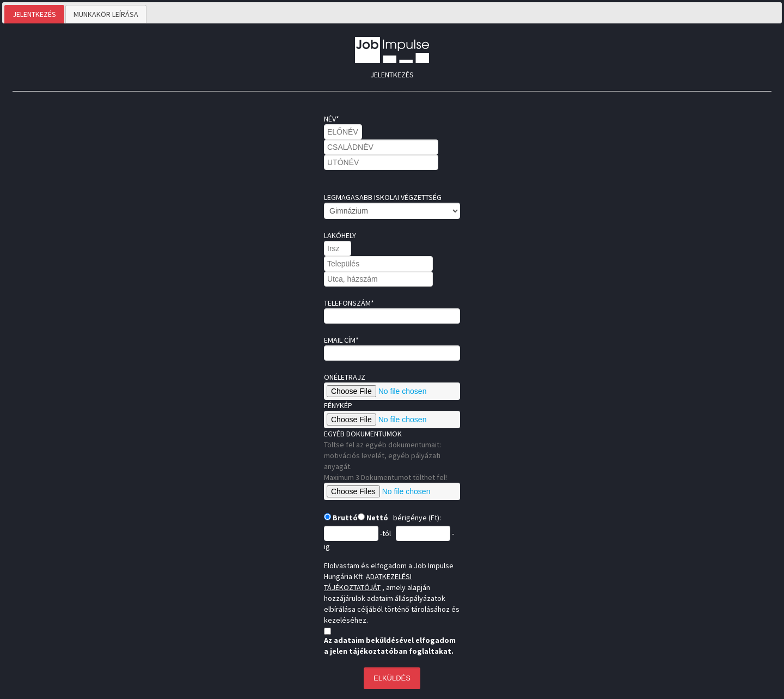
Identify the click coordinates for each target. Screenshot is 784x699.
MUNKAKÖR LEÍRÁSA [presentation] (106, 14)
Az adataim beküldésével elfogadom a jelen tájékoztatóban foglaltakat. (390, 646)
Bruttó (344, 518)
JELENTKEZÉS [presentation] (34, 14)
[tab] (34, 14)
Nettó (376, 518)
